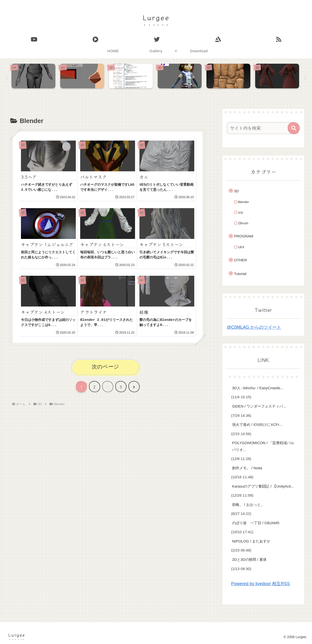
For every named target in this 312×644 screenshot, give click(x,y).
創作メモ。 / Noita (247, 468)
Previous (7, 78)
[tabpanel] (35, 77)
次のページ (105, 367)
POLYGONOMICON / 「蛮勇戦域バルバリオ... (263, 446)
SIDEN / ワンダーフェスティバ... (259, 406)
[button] (294, 128)
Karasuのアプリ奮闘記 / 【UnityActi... (263, 486)
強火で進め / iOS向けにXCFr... (257, 424)
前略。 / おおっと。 (248, 505)
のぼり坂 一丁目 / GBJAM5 (256, 523)
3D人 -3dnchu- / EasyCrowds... (258, 388)
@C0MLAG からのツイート (254, 327)
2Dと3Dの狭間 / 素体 (249, 559)
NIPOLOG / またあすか (251, 541)
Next (305, 78)
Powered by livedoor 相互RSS (260, 584)
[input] (260, 128)
